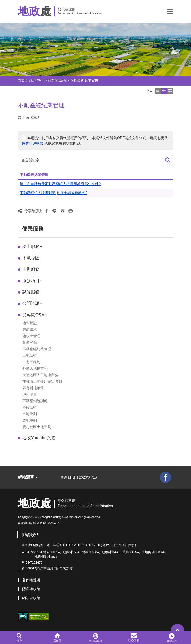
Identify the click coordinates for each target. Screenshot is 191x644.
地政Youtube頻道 (39, 438)
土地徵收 (30, 355)
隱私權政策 (31, 589)
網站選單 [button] (28, 477)
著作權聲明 (31, 580)
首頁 (22, 80)
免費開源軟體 (33, 143)
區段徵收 (30, 407)
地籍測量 (30, 394)
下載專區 (32, 258)
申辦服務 (31, 269)
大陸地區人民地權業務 (40, 375)
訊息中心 (37, 80)
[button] (170, 11)
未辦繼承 (30, 330)
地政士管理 (31, 336)
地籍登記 (30, 323)
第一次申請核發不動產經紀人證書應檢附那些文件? (60, 184)
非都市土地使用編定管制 (42, 381)
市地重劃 (30, 414)
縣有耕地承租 (33, 388)
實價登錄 (30, 342)
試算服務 (32, 292)
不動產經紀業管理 (84, 80)
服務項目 (32, 281)
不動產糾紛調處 (35, 401)
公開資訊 (32, 303)
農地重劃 (30, 420)
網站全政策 (31, 598)
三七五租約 (31, 362)
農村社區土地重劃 (37, 427)
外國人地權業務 (35, 368)
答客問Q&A (57, 80)
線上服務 (32, 246)
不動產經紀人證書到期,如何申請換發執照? (53, 193)
